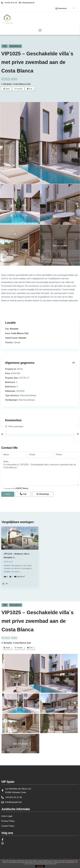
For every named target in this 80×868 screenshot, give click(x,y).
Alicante (22, 338)
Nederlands (61, 8)
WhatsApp (43, 494)
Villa (5, 46)
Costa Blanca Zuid (22, 84)
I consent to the (16, 488)
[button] (40, 30)
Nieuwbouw (15, 46)
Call (23, 494)
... (20, 572)
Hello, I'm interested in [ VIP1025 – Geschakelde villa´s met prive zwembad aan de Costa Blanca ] (40, 472)
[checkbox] (2, 488)
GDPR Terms (22, 488)
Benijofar (8, 84)
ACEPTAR (40, 866)
